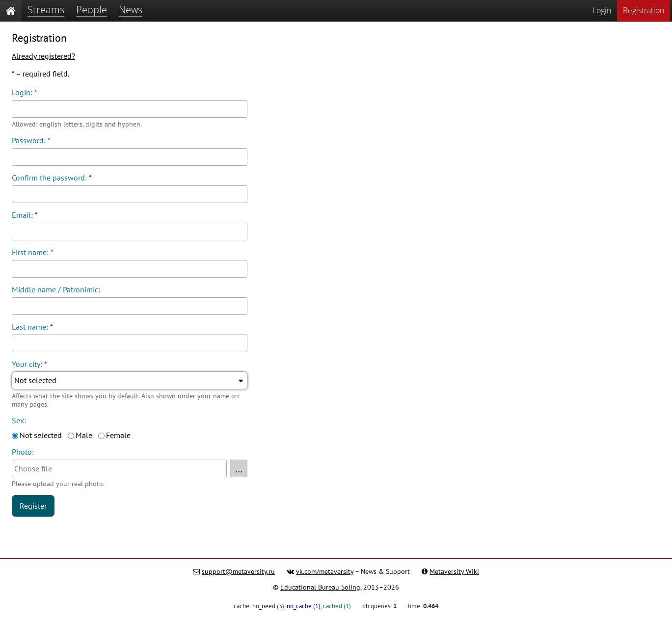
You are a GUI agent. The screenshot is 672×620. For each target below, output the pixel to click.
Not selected (41, 435)
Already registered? (43, 56)
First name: (33, 252)
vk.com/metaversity (325, 571)
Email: (25, 215)
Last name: (32, 327)
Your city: (29, 364)
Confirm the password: (52, 178)
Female (118, 435)
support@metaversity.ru (238, 571)
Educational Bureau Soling (320, 587)
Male (84, 435)
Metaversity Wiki (454, 571)
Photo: (23, 452)
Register (33, 506)
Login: (25, 92)
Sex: (19, 420)
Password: (31, 140)
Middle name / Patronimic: (56, 289)
